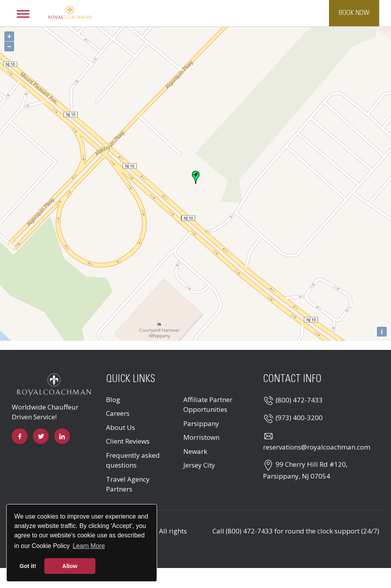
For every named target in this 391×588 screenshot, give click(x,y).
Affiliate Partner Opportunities (208, 405)
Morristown (201, 437)
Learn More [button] (89, 546)
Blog (113, 400)
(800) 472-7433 (299, 400)
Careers (118, 413)
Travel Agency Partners (128, 484)
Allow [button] (70, 566)
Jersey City (199, 465)
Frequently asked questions (133, 460)
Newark (195, 451)
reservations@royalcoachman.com (317, 447)
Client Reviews (128, 441)
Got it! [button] (28, 566)
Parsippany (201, 423)
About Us (121, 427)
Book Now (354, 13)
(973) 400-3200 (299, 418)
